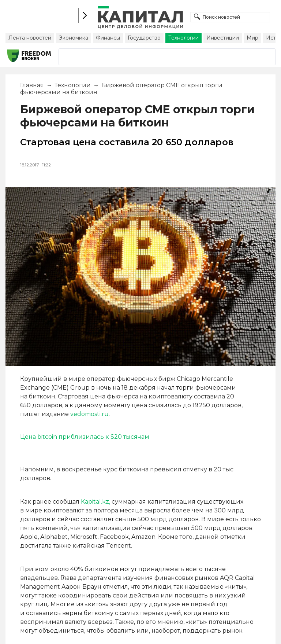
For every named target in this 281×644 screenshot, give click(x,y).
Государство (144, 38)
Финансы (108, 38)
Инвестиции (223, 38)
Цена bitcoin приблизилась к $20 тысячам (85, 437)
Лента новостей (30, 38)
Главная (32, 85)
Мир (252, 38)
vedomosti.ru (89, 414)
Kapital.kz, (95, 502)
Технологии (183, 38)
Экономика (74, 38)
